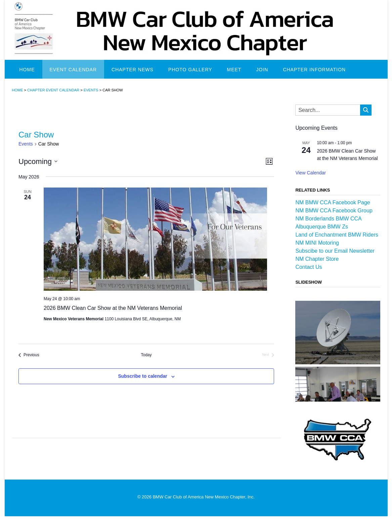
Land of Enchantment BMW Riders (337, 235)
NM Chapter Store (317, 259)
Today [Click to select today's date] (146, 355)
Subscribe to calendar (142, 376)
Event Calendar (73, 70)
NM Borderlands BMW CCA (328, 219)
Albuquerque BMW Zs (322, 227)
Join (262, 70)
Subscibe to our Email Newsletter (335, 251)
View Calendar (311, 173)
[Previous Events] (29, 355)
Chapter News (133, 70)
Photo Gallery (190, 70)
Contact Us (309, 267)
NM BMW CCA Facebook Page (333, 202)
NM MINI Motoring (317, 243)
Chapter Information (314, 70)
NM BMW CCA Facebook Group (334, 211)
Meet (234, 70)
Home (27, 70)
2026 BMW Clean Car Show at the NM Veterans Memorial (113, 308)
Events (26, 144)
